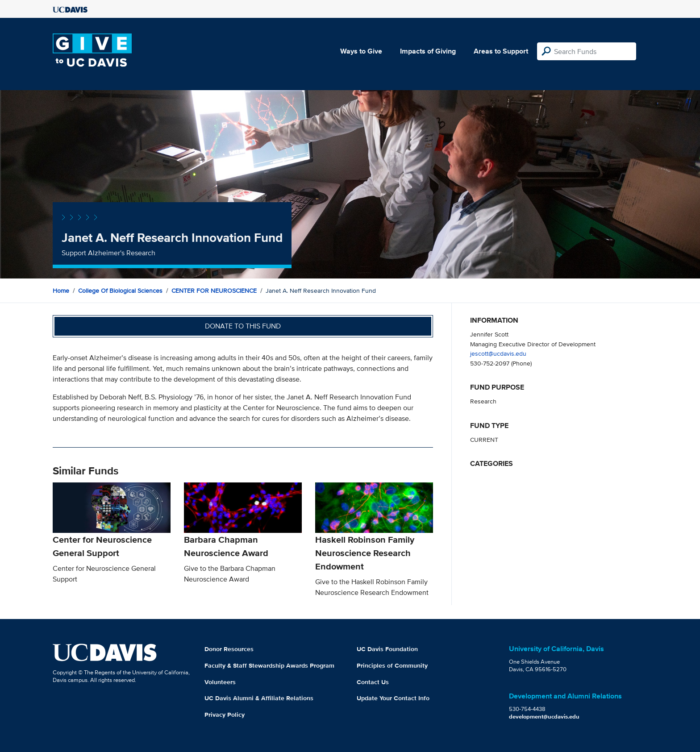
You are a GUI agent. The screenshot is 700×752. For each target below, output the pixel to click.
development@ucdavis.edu (544, 717)
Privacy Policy (225, 715)
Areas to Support (501, 51)
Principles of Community (392, 665)
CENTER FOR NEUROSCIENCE (214, 291)
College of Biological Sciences (120, 291)
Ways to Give (361, 51)
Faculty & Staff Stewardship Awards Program (269, 665)
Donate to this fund (243, 326)
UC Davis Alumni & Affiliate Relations (259, 698)
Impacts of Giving (428, 51)
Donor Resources (229, 649)
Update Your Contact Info (393, 698)
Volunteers (220, 682)
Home (61, 291)
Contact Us (373, 682)
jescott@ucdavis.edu (498, 353)
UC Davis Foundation (387, 649)
